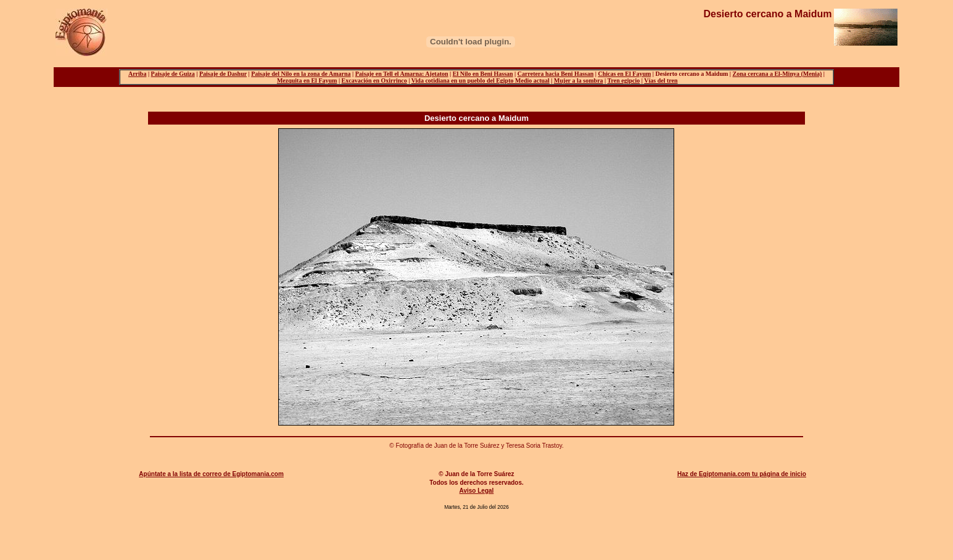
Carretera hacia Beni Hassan (555, 74)
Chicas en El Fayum (624, 74)
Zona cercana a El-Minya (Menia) (778, 74)
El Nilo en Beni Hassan (483, 74)
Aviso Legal (477, 491)
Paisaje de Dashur (223, 74)
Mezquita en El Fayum (307, 80)
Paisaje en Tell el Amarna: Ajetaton (402, 74)
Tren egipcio (624, 80)
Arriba (137, 74)
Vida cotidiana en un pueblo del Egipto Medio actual (481, 80)
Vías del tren (661, 80)
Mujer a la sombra (579, 80)
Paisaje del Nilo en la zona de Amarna (301, 74)
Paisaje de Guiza (173, 74)
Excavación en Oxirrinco (374, 80)
